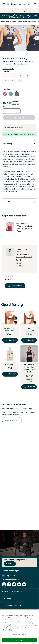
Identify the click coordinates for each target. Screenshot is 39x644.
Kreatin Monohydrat (29, 329)
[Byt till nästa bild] (37, 38)
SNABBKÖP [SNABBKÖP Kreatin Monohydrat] (29, 340)
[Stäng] (37, 612)
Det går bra (19, 640)
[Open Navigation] (4, 4)
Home (3, 22)
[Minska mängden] (5, 111)
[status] (12, 111)
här (11, 630)
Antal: (5, 106)
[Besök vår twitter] (24, 584)
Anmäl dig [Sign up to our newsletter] (10, 564)
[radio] (6, 76)
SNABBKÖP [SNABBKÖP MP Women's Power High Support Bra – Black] (29, 387)
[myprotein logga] (19, 4)
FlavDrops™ (10, 364)
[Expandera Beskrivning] (19, 144)
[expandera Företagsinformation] (13, 605)
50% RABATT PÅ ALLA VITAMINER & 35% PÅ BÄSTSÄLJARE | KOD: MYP (20, 16)
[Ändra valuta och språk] (19, 576)
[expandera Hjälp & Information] (12, 592)
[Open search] (8, 4)
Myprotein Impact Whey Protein (10, 329)
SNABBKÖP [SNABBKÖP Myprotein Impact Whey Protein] (10, 340)
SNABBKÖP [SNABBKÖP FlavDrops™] (10, 374)
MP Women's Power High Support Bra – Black (29, 368)
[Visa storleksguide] (9, 69)
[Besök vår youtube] (19, 584)
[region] (19, 627)
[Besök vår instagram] (4, 584)
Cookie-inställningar (11, 571)
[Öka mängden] (18, 111)
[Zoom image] (24, 27)
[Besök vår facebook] (9, 584)
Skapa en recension (12, 420)
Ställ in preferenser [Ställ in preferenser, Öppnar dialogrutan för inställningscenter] (19, 634)
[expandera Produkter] (8, 598)
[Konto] (30, 4)
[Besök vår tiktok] (14, 584)
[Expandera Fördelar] (19, 202)
